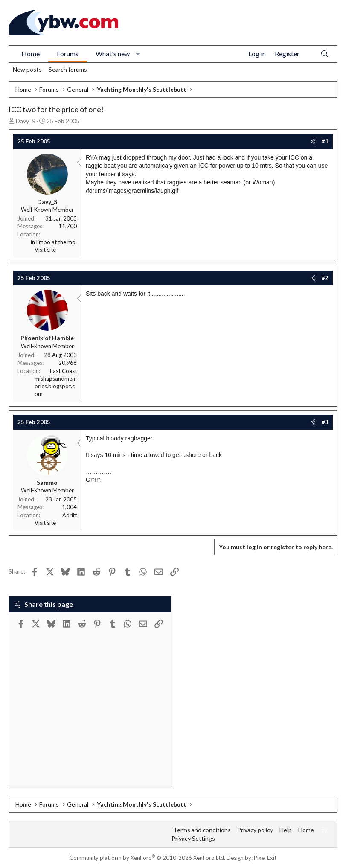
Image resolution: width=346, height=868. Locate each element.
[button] (138, 54)
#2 (325, 278)
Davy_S (25, 121)
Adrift (70, 515)
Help (286, 830)
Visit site (45, 250)
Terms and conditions (202, 830)
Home (31, 54)
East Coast (63, 371)
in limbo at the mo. (54, 242)
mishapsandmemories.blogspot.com (56, 386)
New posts (27, 69)
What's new (113, 54)
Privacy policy (255, 830)
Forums (68, 54)
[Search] (325, 54)
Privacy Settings (193, 838)
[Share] (313, 141)
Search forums (68, 69)
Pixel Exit (265, 858)
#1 (325, 141)
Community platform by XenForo (147, 858)
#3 (325, 422)
